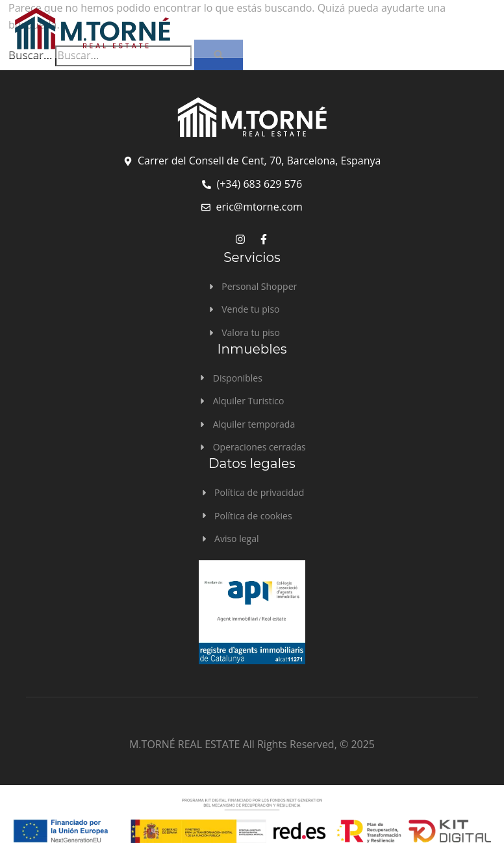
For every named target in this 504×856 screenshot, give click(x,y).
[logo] (198, 29)
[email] (252, 207)
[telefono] (252, 185)
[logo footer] (252, 118)
